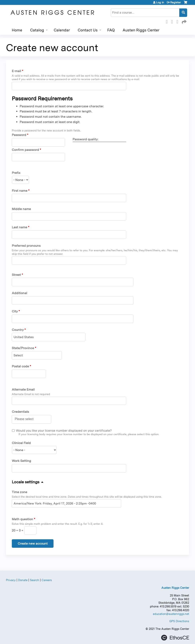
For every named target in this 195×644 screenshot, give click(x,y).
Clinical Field (21, 443)
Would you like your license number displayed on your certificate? (64, 431)
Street (16, 275)
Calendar (62, 30)
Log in (160, 2)
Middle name (21, 209)
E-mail (16, 71)
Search (35, 580)
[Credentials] (26, 419)
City (15, 311)
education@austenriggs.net (171, 614)
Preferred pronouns (26, 246)
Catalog (37, 30)
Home (17, 30)
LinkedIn (178, 21)
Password (19, 135)
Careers (47, 580)
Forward (184, 21)
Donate (23, 580)
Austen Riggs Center (141, 30)
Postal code (20, 366)
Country (18, 330)
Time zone (19, 492)
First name (20, 191)
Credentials (20, 412)
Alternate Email (23, 389)
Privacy (11, 580)
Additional (19, 293)
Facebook (168, 21)
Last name (19, 227)
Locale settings (26, 482)
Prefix (16, 173)
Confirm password (25, 150)
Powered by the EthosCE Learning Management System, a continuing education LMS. (175, 638)
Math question (22, 519)
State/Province (23, 348)
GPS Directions (179, 621)
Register (176, 2)
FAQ (111, 30)
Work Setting (21, 461)
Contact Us (88, 30)
